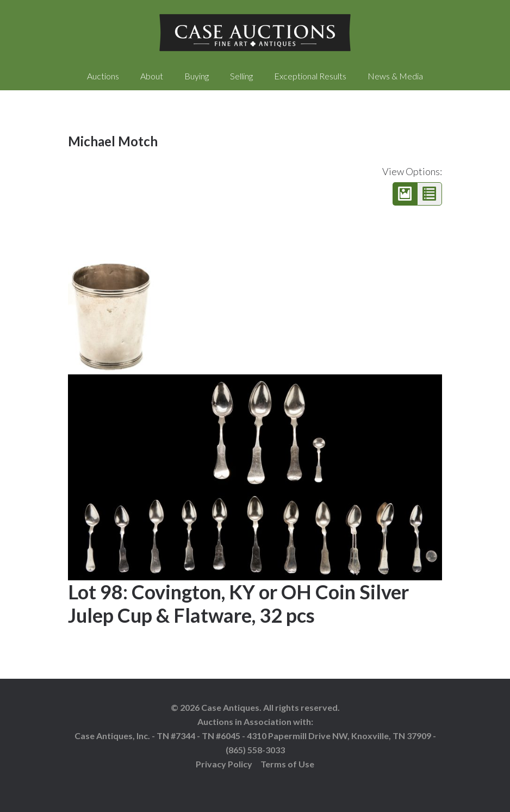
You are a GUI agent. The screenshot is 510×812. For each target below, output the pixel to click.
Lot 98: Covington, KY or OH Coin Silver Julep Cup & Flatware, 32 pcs (238, 603)
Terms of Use (287, 764)
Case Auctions (255, 33)
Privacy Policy (224, 764)
